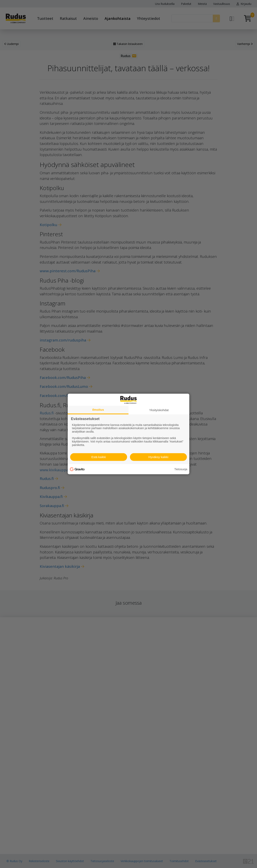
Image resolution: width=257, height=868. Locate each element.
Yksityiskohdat (159, 410)
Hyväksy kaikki (158, 457)
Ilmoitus (98, 410)
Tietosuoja (181, 469)
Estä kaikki (99, 457)
